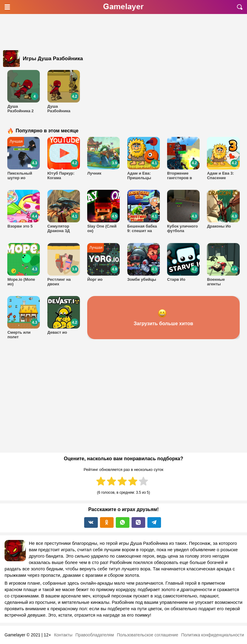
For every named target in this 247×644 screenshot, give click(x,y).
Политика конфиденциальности (213, 635)
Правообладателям (94, 635)
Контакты (63, 635)
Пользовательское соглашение (148, 635)
